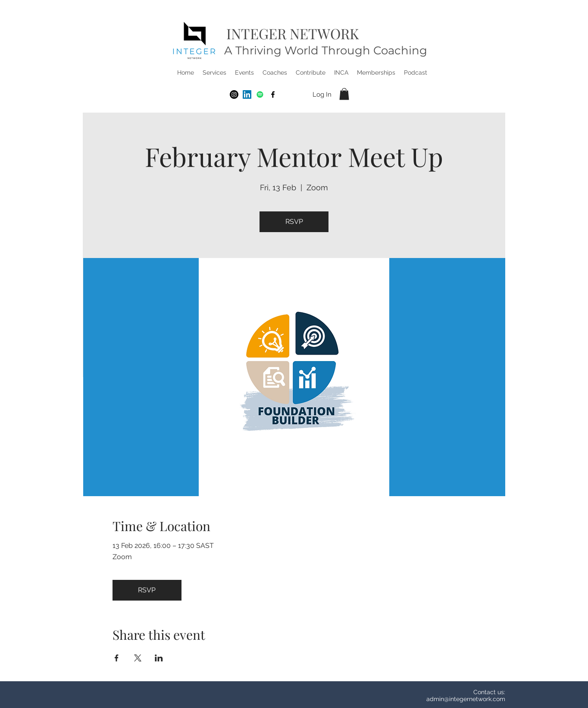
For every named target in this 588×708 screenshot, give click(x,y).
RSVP (294, 222)
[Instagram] (234, 94)
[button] (214, 72)
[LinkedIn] (247, 94)
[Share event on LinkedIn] (159, 658)
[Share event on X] (138, 658)
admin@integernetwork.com (466, 699)
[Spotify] (260, 94)
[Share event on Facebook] (117, 658)
